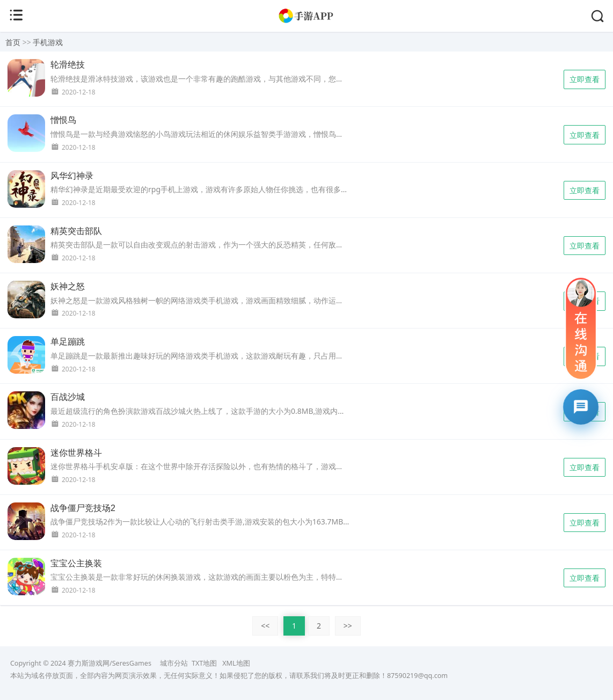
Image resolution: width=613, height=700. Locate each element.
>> (348, 626)
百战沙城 (68, 397)
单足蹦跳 (68, 342)
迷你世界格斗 (76, 453)
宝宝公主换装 (76, 563)
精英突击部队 (76, 231)
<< (265, 626)
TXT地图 (204, 663)
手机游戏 (48, 42)
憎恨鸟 (63, 120)
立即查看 (585, 79)
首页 (13, 42)
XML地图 (236, 663)
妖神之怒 (68, 286)
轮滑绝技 (68, 65)
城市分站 (174, 663)
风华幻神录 (72, 176)
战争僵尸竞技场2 (83, 508)
